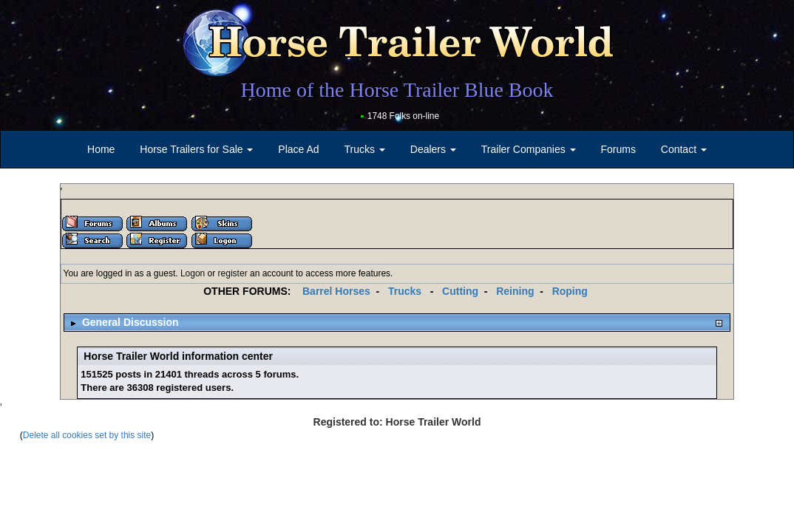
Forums (618, 149)
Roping (570, 291)
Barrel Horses (336, 291)
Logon (193, 273)
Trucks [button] (365, 149)
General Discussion (130, 322)
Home (101, 149)
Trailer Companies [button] (529, 149)
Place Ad (298, 149)
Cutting (460, 291)
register (233, 273)
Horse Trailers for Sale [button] (196, 149)
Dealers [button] (433, 149)
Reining (515, 291)
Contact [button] (684, 149)
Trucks (405, 291)
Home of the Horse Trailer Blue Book (397, 90)
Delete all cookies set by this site (87, 435)
